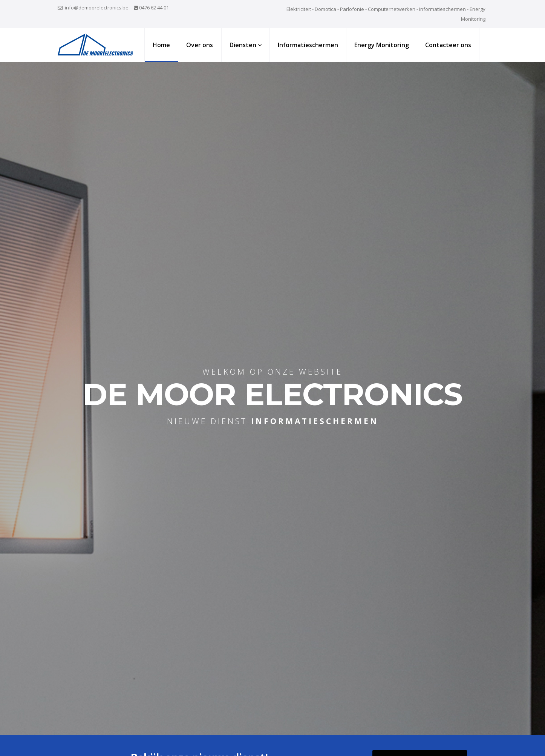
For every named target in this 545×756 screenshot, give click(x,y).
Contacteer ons (448, 45)
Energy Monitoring (382, 45)
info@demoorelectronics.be (97, 8)
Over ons (200, 45)
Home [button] (161, 45)
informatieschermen (315, 421)
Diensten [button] (246, 45)
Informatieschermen (308, 45)
